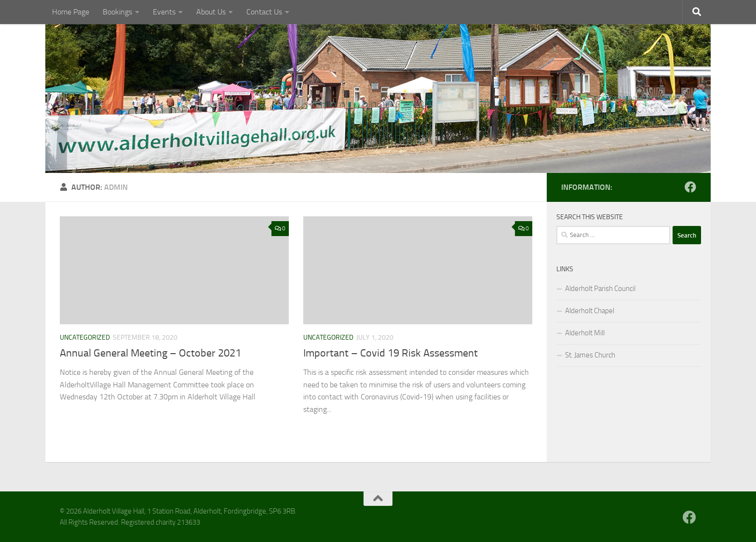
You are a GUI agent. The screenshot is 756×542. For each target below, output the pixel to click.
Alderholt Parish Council (600, 289)
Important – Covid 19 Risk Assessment (391, 353)
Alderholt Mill (585, 333)
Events (164, 12)
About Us (211, 12)
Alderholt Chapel (590, 311)
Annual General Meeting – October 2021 (150, 353)
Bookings (117, 12)
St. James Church (590, 355)
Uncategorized (85, 337)
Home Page (71, 12)
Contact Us (264, 12)
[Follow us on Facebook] (690, 187)
